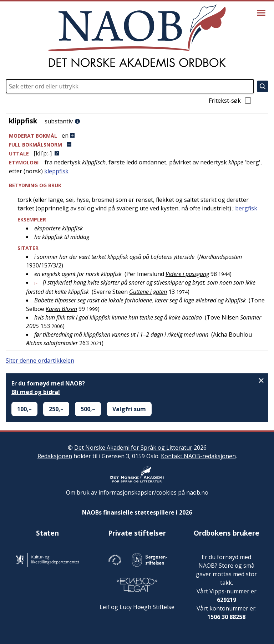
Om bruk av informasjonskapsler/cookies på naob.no (137, 492)
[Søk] (263, 86)
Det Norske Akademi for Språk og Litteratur (133, 448)
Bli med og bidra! (36, 392)
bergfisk (246, 208)
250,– (56, 409)
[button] (137, 136)
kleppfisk (56, 171)
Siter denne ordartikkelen (40, 361)
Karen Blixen (61, 309)
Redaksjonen (55, 456)
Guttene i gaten (148, 292)
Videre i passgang (187, 274)
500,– (88, 409)
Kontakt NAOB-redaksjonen (198, 456)
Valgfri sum (129, 409)
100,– (24, 409)
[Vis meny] (261, 13)
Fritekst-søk (230, 101)
